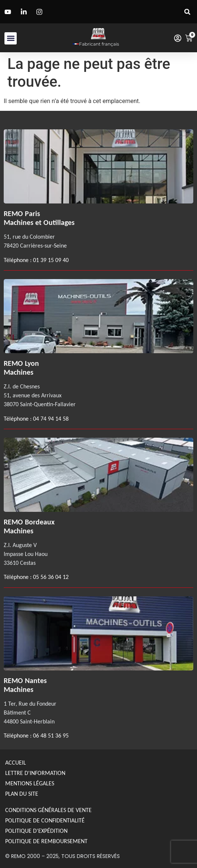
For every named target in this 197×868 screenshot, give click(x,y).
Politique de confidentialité (45, 820)
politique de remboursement (46, 841)
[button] (187, 12)
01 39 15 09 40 (50, 260)
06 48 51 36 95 (51, 736)
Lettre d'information (35, 773)
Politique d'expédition (36, 831)
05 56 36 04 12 (51, 577)
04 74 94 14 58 (51, 419)
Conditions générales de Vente (48, 810)
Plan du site (22, 794)
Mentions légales (30, 783)
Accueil (16, 763)
